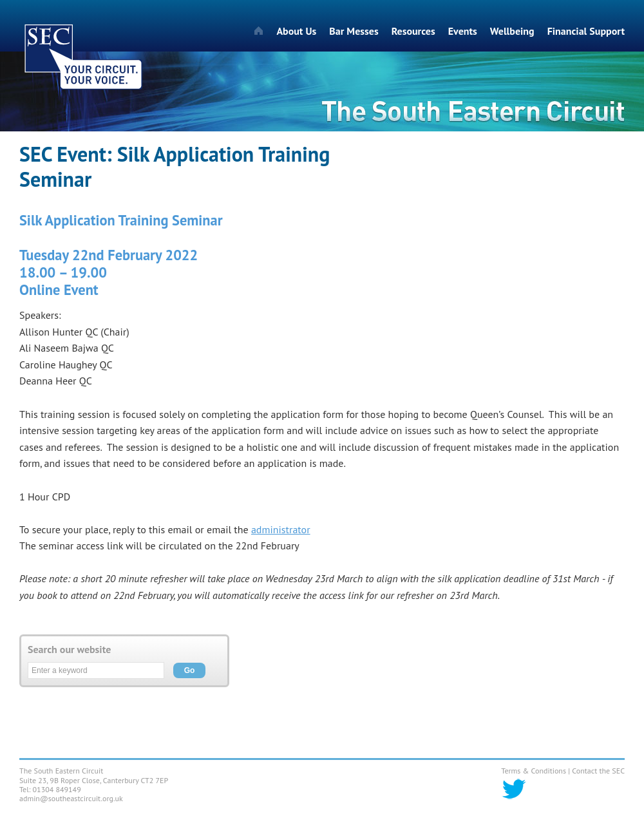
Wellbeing (512, 31)
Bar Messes (354, 31)
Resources (413, 31)
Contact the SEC (598, 771)
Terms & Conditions (534, 771)
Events (463, 31)
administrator (281, 529)
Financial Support (586, 31)
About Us (296, 31)
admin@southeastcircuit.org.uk (71, 798)
